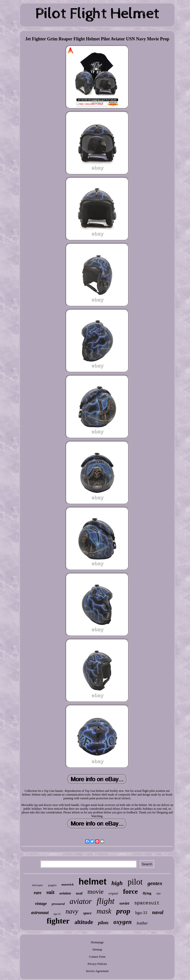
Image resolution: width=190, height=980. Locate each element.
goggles (52, 885)
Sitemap (97, 950)
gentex (155, 883)
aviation (65, 893)
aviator (81, 901)
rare (37, 893)
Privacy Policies (97, 964)
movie (96, 892)
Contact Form (97, 957)
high (117, 883)
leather (142, 923)
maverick (68, 884)
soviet (124, 903)
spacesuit (147, 903)
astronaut (40, 913)
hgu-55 (57, 914)
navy (72, 911)
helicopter (38, 885)
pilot (135, 882)
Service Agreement (97, 971)
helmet (93, 881)
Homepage (97, 942)
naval (158, 912)
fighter (58, 921)
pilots (103, 923)
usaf (79, 893)
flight (106, 901)
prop (123, 911)
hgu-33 (141, 913)
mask (104, 911)
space (87, 913)
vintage (41, 904)
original (113, 893)
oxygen (123, 922)
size (159, 893)
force (130, 891)
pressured (58, 904)
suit (50, 892)
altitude (84, 922)
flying (147, 893)
